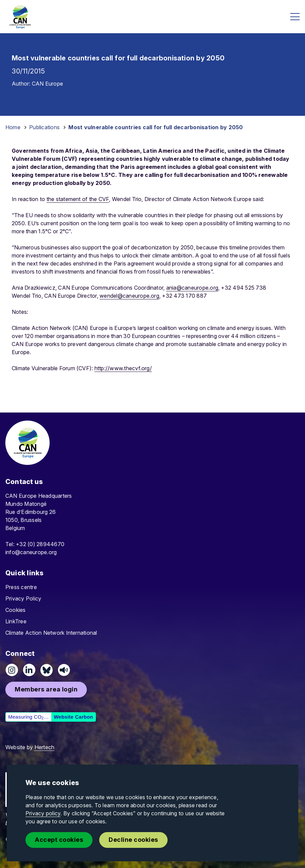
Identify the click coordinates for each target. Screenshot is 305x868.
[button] (46, 690)
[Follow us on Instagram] (12, 670)
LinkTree (16, 621)
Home (13, 127)
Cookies (16, 610)
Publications (44, 127)
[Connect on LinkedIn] (29, 670)
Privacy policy (43, 813)
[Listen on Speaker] (64, 670)
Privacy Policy (23, 598)
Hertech (45, 747)
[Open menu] (295, 17)
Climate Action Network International (51, 633)
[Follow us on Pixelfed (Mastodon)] (47, 670)
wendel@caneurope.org (129, 296)
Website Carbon (73, 717)
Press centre (21, 587)
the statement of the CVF (78, 199)
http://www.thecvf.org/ (123, 368)
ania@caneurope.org (192, 288)
